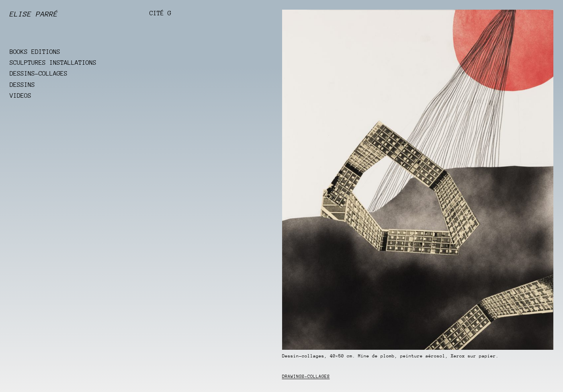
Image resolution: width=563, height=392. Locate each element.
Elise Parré (34, 14)
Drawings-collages (306, 377)
